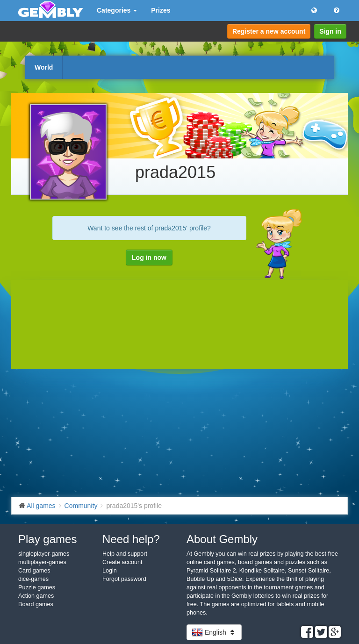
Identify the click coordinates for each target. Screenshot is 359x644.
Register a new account (269, 31)
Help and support (125, 554)
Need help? (131, 539)
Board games (36, 604)
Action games (36, 596)
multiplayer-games (42, 562)
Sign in (330, 31)
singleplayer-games (44, 554)
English (214, 632)
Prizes (161, 10)
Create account (122, 562)
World (44, 67)
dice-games (33, 579)
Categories (117, 10)
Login (110, 571)
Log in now (149, 258)
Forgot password (124, 579)
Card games (34, 571)
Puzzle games (37, 587)
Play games (47, 539)
